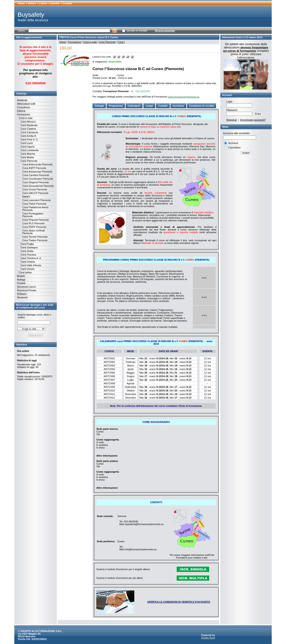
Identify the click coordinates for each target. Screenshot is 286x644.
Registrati (231, 120)
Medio (123, 57)
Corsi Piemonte (29, 161)
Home (21, 3)
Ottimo (132, 57)
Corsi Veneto (28, 269)
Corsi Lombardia (30, 150)
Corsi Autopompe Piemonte (37, 172)
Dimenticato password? (253, 120)
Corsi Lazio (27, 143)
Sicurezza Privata (27, 290)
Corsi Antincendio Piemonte (37, 164)
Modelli (21, 276)
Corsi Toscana (28, 255)
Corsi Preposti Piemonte (36, 220)
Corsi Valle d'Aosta (31, 265)
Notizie (32, 3)
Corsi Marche (28, 154)
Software (22, 294)
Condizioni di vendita (202, 106)
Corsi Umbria (28, 262)
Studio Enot (208, 638)
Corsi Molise (27, 157)
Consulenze (23, 107)
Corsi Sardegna (29, 247)
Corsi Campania (29, 132)
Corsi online (25, 272)
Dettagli (99, 106)
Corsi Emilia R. (29, 136)
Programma (116, 106)
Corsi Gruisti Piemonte (35, 189)
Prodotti (21, 283)
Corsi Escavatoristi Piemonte (38, 186)
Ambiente (22, 100)
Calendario (134, 106)
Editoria (21, 111)
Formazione (23, 114)
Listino (43, 3)
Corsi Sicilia (27, 251)
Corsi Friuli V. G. (29, 139)
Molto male (114, 57)
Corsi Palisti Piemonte (34, 204)
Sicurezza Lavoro (26, 287)
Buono (128, 57)
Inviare (246, 153)
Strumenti (22, 297)
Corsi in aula (26, 118)
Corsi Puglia (27, 244)
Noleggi (21, 280)
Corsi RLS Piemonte (34, 223)
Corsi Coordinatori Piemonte (38, 179)
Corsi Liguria (27, 147)
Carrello (55, 3)
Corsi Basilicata (29, 125)
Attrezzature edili (26, 104)
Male (119, 57)
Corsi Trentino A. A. (31, 258)
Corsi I (26, 197)
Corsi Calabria (28, 129)
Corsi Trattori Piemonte (35, 240)
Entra (258, 114)
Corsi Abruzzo (28, 122)
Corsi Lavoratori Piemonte (37, 200)
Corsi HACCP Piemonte (35, 193)
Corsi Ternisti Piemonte (35, 237)
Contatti (67, 3)
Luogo (149, 106)
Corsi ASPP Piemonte (34, 168)
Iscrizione (178, 106)
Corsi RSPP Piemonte (34, 227)
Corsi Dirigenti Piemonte (36, 182)
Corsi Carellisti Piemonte (36, 175)
